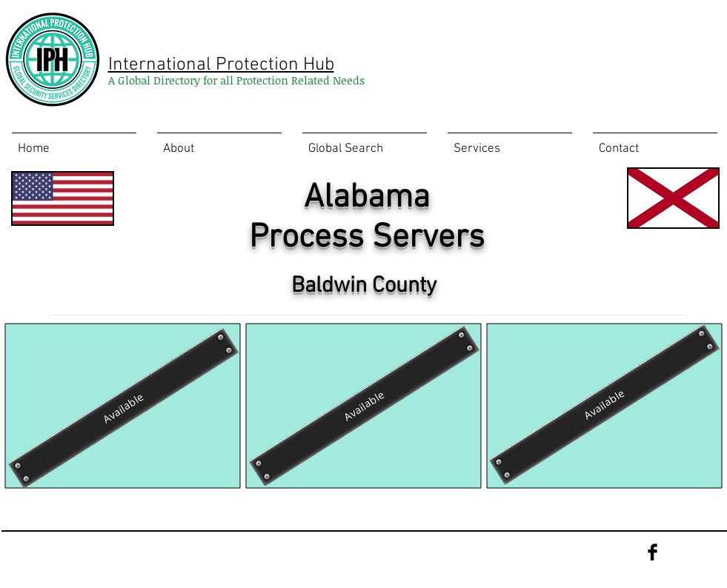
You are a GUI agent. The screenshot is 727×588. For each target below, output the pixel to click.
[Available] (363, 405)
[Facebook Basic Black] (653, 552)
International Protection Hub (221, 65)
